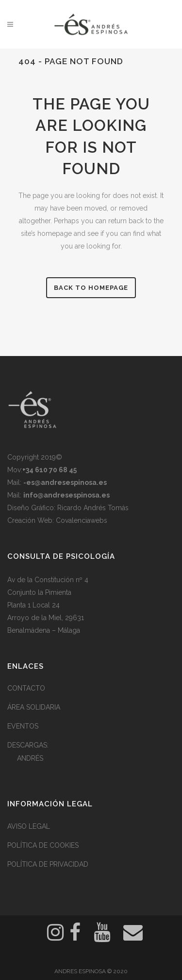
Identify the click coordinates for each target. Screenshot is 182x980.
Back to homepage (91, 288)
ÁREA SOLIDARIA (34, 707)
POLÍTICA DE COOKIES (43, 845)
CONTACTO (26, 688)
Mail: (57, 482)
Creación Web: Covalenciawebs (57, 520)
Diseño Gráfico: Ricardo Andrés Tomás (68, 508)
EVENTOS (23, 726)
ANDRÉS (30, 758)
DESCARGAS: (28, 745)
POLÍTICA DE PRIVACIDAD (48, 864)
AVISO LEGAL (29, 826)
